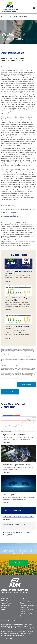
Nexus (3, 609)
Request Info (5, 605)
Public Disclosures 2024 (28, 605)
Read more (8, 281)
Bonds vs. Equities (9, 495)
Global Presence (7, 601)
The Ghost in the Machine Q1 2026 (14, 525)
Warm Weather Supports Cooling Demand (17, 465)
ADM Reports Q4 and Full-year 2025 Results (17, 532)
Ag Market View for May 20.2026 (14, 435)
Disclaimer (23, 603)
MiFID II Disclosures (27, 609)
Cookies (23, 612)
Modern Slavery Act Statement (26, 615)
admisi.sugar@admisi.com (13, 216)
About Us (4, 607)
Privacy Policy (24, 601)
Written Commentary (20, 17)
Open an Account (7, 603)
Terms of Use (24, 607)
